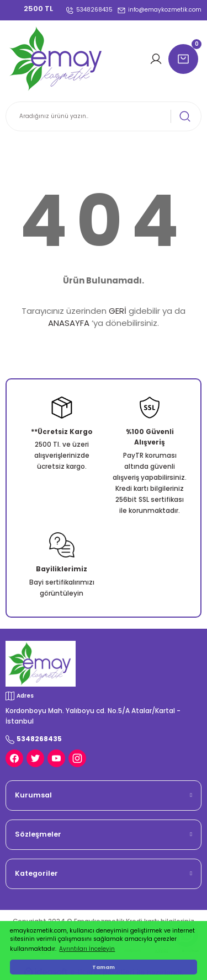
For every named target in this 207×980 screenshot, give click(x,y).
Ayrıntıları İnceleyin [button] (87, 949)
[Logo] (57, 59)
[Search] (104, 116)
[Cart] (185, 59)
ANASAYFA (69, 323)
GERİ (118, 311)
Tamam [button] (104, 967)
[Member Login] (158, 59)
